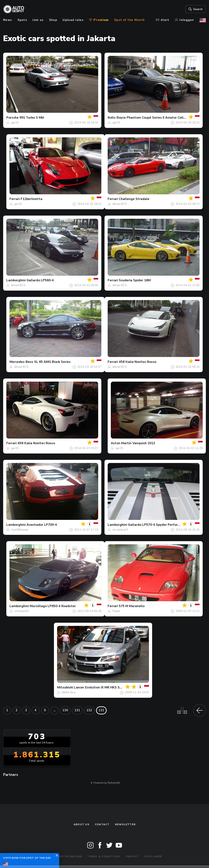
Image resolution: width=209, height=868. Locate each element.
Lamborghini (16, 280)
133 (101, 710)
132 (89, 710)
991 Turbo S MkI (32, 118)
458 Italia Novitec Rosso (138, 362)
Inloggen (184, 20)
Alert (163, 20)
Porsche (12, 118)
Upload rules (73, 20)
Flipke (116, 611)
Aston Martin (121, 443)
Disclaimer (153, 856)
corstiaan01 (22, 611)
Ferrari (15, 199)
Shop (53, 20)
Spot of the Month (129, 20)
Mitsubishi (65, 687)
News (7, 20)
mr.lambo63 (120, 530)
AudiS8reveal (20, 530)
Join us (38, 20)
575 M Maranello (132, 606)
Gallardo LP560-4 (40, 280)
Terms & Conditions (104, 856)
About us (81, 824)
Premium (99, 20)
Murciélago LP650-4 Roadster (53, 606)
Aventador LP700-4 (42, 525)
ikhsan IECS (120, 204)
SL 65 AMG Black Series (52, 362)
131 (77, 710)
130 (65, 710)
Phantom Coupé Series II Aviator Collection (160, 118)
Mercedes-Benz (21, 362)
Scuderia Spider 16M (135, 280)
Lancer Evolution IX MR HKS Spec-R (101, 687)
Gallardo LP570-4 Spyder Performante (158, 525)
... (54, 710)
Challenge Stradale (134, 199)
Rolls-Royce (117, 118)
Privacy (132, 856)
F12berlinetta (31, 199)
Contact (102, 824)
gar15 (15, 123)
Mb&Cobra (69, 692)
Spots (22, 20)
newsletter (125, 824)
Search (195, 9)
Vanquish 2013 (144, 443)
